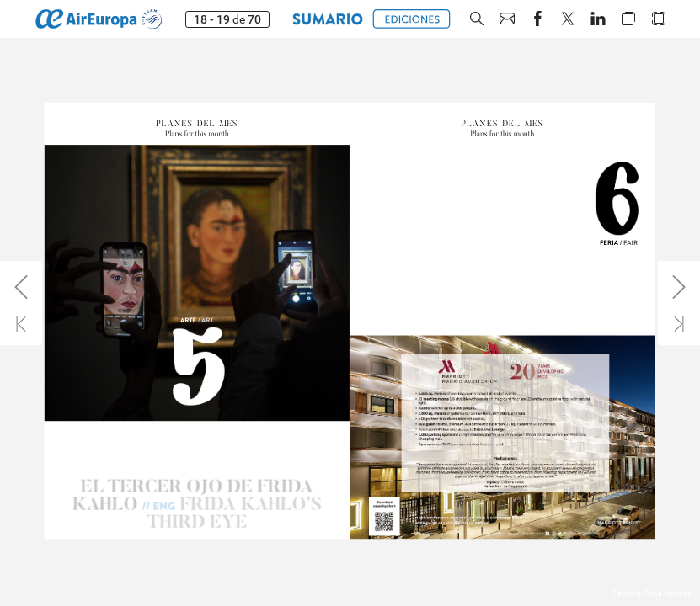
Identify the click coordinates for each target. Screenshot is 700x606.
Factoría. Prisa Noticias (652, 593)
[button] (477, 19)
